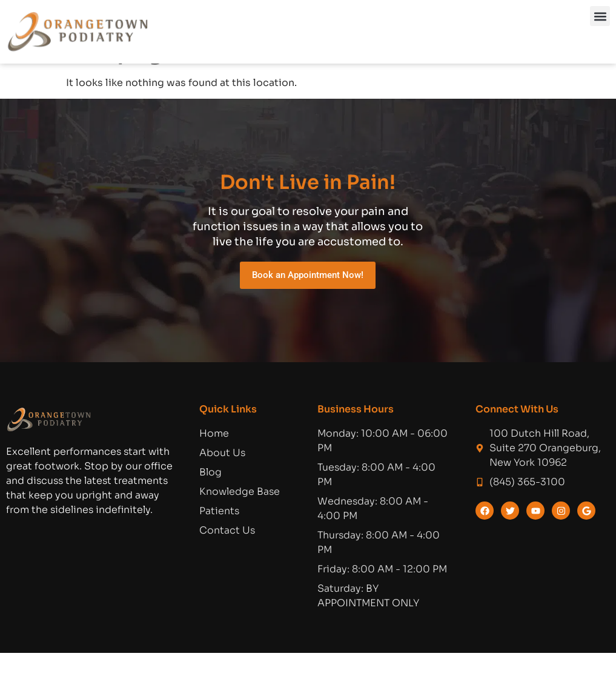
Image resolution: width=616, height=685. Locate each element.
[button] (600, 16)
